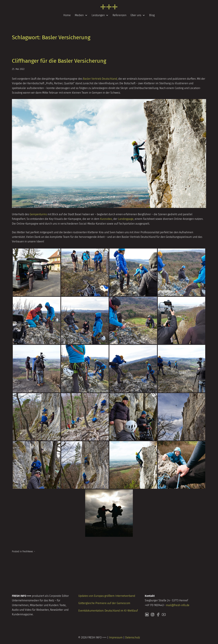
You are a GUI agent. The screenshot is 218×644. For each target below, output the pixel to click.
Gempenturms (38, 214)
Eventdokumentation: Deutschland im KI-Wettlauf (108, 611)
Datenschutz (133, 637)
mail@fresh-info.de (178, 605)
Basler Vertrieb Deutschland (100, 79)
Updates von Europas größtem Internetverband (107, 596)
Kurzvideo (106, 219)
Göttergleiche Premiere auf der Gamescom (104, 603)
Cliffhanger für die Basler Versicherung (59, 61)
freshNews (28, 552)
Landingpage (126, 219)
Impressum (116, 637)
